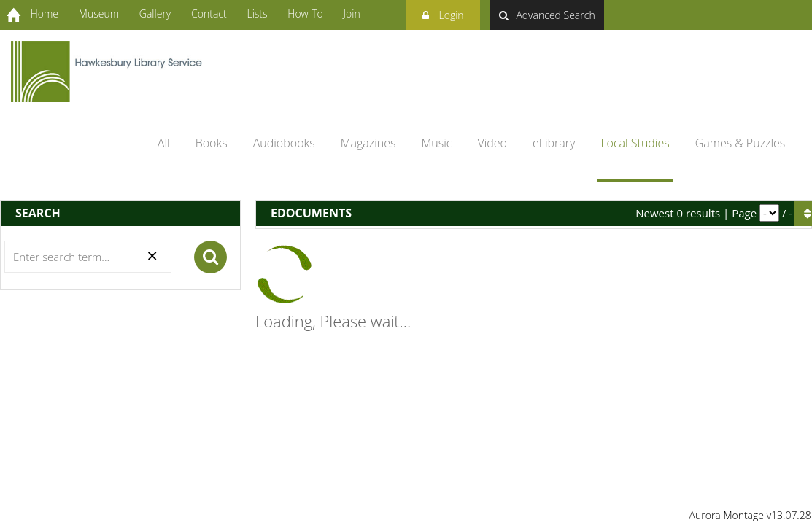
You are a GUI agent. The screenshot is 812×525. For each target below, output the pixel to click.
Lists (257, 13)
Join (352, 13)
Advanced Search (547, 15)
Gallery (155, 13)
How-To (305, 13)
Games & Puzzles (741, 143)
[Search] (88, 257)
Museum (99, 13)
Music (436, 143)
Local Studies (635, 143)
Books (212, 143)
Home (45, 13)
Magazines (368, 143)
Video (492, 143)
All (164, 143)
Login (443, 13)
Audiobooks (284, 143)
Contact (209, 13)
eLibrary (554, 143)
